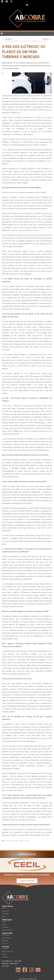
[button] (27, 5)
